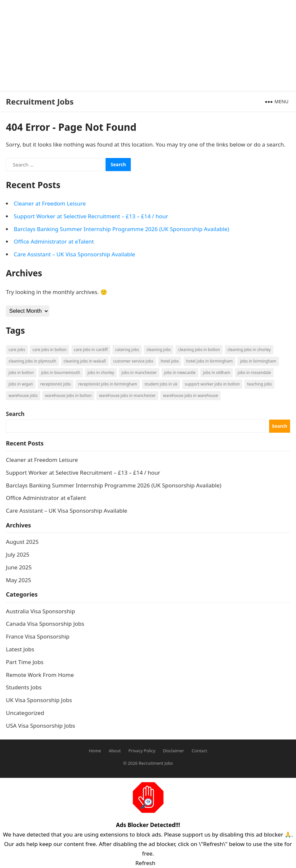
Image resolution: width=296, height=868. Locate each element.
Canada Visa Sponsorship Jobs (45, 624)
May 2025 (19, 580)
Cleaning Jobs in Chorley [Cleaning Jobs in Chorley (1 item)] (249, 350)
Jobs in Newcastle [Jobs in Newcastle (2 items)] (180, 373)
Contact (199, 751)
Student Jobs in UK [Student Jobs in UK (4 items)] (161, 384)
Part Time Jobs (25, 662)
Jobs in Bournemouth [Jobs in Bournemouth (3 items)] (60, 373)
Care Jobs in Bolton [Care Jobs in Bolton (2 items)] (49, 350)
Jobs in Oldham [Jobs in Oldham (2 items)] (217, 373)
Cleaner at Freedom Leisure (50, 203)
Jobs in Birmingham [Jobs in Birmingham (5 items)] (258, 361)
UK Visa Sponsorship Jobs (39, 700)
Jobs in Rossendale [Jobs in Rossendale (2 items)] (254, 373)
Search (15, 414)
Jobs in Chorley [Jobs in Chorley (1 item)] (101, 373)
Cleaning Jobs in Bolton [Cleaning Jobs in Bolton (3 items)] (199, 350)
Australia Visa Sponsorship (40, 611)
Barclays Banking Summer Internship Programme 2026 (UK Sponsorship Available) (121, 229)
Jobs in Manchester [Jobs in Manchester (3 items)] (139, 373)
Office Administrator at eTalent (54, 241)
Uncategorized (25, 713)
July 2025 (18, 554)
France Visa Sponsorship (38, 636)
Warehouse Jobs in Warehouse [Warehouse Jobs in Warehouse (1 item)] (190, 395)
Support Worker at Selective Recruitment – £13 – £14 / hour (91, 216)
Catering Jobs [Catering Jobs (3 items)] (127, 350)
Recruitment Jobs (40, 101)
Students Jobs (24, 687)
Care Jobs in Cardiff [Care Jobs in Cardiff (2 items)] (91, 350)
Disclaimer (173, 751)
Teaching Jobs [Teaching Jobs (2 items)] (260, 384)
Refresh (145, 863)
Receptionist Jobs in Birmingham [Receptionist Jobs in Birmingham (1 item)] (108, 384)
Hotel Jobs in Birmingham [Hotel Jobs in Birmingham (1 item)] (209, 361)
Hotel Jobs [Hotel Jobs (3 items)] (170, 361)
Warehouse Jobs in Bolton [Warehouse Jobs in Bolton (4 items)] (68, 395)
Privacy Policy (142, 751)
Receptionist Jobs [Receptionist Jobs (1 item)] (56, 384)
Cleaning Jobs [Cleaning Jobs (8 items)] (159, 350)
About (115, 751)
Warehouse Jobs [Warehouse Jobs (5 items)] (23, 395)
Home (95, 751)
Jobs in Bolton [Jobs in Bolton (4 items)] (21, 373)
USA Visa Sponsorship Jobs (40, 726)
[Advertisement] (145, 46)
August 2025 (22, 542)
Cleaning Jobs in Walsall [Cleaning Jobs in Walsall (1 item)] (85, 361)
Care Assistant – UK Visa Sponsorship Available (74, 254)
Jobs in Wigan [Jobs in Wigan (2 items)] (21, 384)
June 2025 (19, 567)
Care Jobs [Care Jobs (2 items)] (17, 350)
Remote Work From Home (40, 675)
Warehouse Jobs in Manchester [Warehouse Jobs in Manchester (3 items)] (127, 395)
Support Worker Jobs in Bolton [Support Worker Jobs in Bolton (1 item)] (212, 384)
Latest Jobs (20, 649)
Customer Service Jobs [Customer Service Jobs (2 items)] (133, 361)
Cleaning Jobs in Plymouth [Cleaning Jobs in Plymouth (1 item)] (32, 361)
